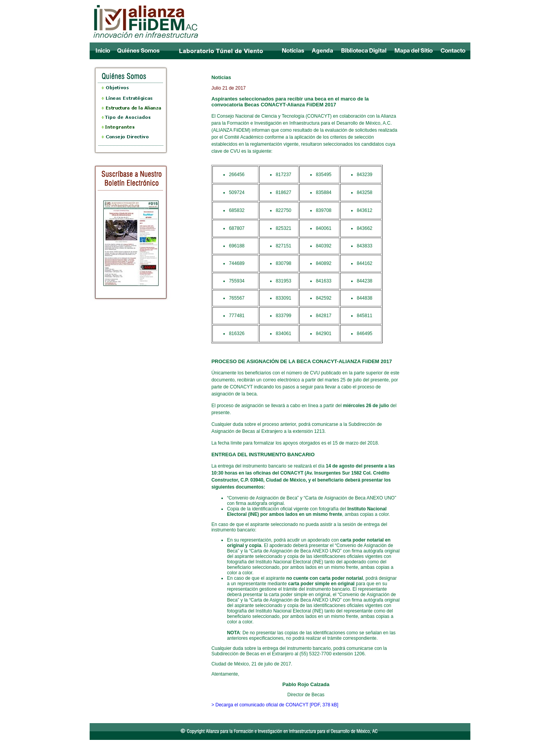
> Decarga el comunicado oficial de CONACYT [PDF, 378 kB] (275, 705)
